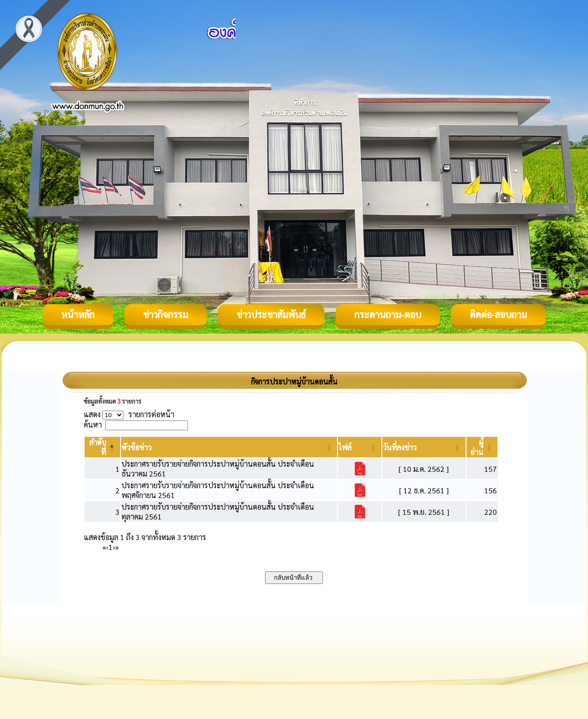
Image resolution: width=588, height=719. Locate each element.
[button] (136, 447)
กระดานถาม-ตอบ (388, 314)
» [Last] (117, 547)
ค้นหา (93, 424)
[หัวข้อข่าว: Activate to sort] (229, 447)
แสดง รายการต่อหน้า (129, 414)
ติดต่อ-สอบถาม (498, 314)
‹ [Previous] (107, 547)
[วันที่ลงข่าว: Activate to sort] (424, 447)
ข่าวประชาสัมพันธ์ (271, 314)
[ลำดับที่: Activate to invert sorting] (102, 447)
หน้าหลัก (78, 314)
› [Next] (114, 547)
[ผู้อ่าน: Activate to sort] (482, 447)
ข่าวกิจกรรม (165, 314)
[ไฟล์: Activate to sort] (360, 447)
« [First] (104, 547)
